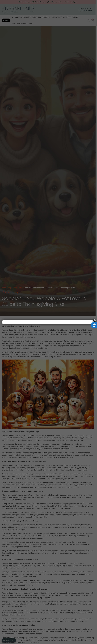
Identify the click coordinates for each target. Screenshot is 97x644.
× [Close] (94, 321)
